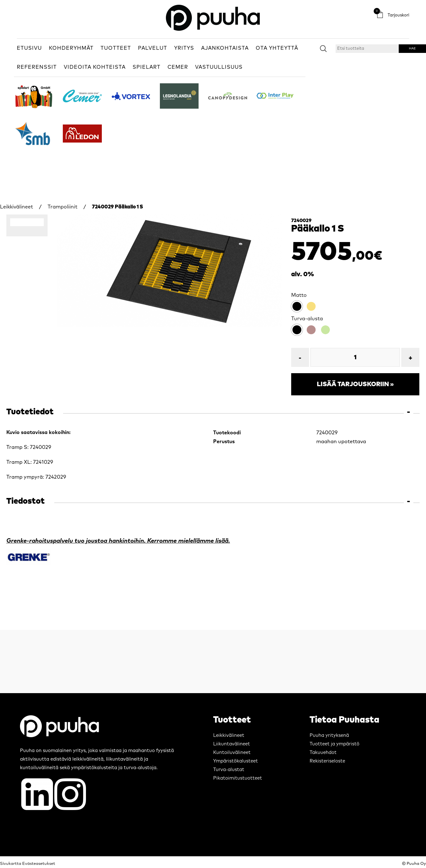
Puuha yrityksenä (329, 735)
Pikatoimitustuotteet (238, 778)
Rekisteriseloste (327, 761)
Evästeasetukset (39, 864)
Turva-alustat (229, 770)
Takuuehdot (323, 753)
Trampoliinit (62, 207)
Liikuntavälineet (232, 744)
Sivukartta (11, 864)
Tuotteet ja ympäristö (334, 744)
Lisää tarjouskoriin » (355, 384)
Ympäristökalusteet (236, 761)
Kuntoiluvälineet (232, 753)
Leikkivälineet (16, 207)
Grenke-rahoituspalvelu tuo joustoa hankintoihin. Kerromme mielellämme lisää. (118, 541)
